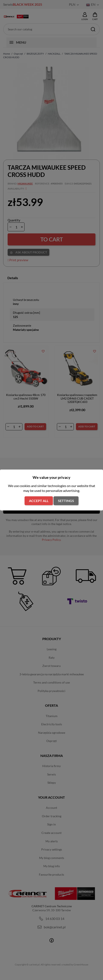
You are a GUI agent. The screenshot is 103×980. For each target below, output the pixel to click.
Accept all (39, 501)
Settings (66, 501)
